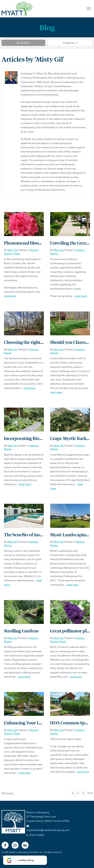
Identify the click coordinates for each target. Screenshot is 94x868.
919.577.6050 (37, 835)
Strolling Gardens (21, 631)
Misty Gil (12, 250)
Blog (47, 27)
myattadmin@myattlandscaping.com (48, 830)
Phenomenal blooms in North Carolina (42, 243)
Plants (16, 254)
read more (10, 296)
